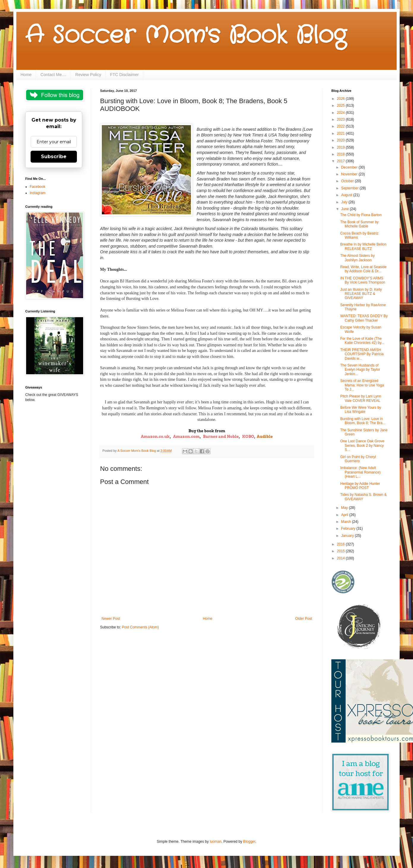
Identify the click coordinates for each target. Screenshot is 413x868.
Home (26, 75)
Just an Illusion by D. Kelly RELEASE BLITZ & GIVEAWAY (361, 294)
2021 (341, 133)
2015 (341, 551)
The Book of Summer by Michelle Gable (359, 224)
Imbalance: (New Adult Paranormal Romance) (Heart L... (360, 472)
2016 (341, 544)
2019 (341, 147)
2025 (341, 106)
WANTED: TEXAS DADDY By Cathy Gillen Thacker (364, 318)
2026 (341, 99)
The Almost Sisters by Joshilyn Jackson (357, 258)
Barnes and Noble (221, 436)
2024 (341, 113)
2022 (341, 126)
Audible (265, 436)
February (349, 529)
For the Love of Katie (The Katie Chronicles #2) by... (362, 341)
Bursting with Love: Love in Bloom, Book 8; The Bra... (363, 421)
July (345, 202)
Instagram (38, 193)
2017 (341, 161)
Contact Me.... (53, 75)
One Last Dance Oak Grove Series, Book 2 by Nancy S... (362, 445)
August (347, 195)
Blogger (249, 842)
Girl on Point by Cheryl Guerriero (358, 459)
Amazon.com (186, 436)
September (350, 188)
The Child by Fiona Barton (361, 215)
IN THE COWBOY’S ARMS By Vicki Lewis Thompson (363, 280)
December (350, 167)
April (345, 515)
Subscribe (54, 157)
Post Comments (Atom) (140, 627)
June (345, 209)
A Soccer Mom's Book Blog (186, 36)
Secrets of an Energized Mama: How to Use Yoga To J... (362, 385)
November (350, 174)
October (348, 181)
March (347, 522)
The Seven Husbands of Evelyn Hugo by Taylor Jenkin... (360, 370)
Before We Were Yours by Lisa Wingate (361, 410)
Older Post (304, 619)
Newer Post (111, 619)
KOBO (248, 436)
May (345, 508)
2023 (341, 119)
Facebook (38, 187)
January (348, 536)
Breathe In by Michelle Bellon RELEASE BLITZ (363, 246)
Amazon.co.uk (155, 436)
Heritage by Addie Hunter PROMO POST (360, 486)
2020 (341, 140)
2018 (341, 154)
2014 (341, 558)
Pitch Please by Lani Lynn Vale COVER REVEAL (361, 398)
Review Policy (88, 75)
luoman (215, 842)
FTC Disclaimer (124, 75)
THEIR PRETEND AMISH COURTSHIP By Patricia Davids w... (362, 354)
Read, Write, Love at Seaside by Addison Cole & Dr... (363, 269)
